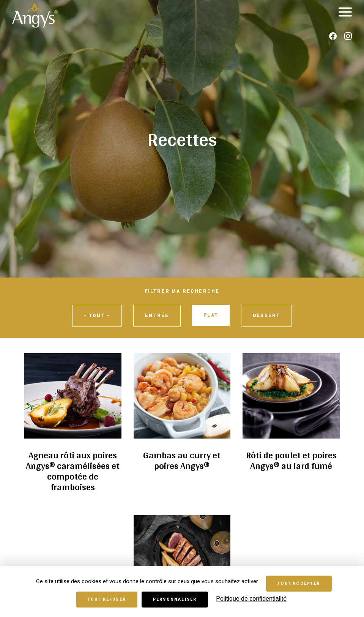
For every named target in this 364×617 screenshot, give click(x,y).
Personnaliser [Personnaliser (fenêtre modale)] (175, 599)
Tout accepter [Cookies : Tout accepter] (299, 583)
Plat (211, 315)
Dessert (266, 316)
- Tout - (97, 316)
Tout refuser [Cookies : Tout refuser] (107, 599)
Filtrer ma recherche (182, 291)
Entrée (157, 316)
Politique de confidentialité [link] (251, 599)
